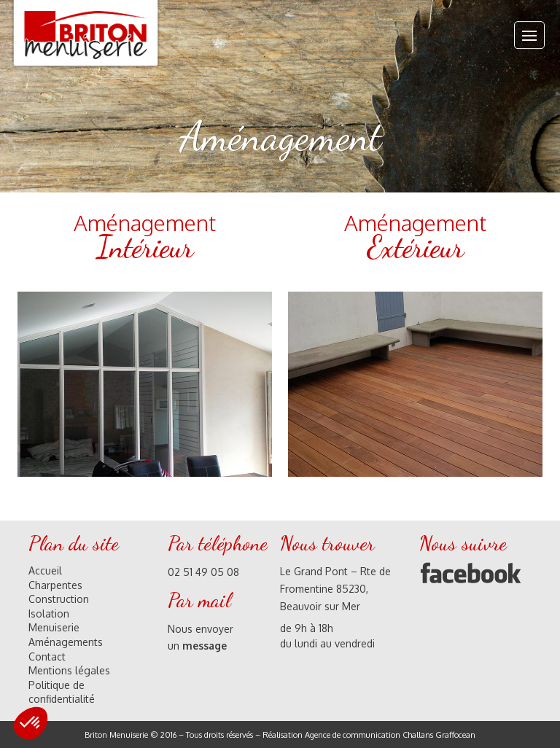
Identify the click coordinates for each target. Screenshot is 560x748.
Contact (47, 657)
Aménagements (66, 642)
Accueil (45, 570)
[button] (31, 723)
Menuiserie (54, 627)
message (205, 646)
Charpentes (55, 585)
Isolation (49, 613)
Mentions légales (69, 670)
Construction (59, 599)
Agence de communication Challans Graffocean (390, 735)
